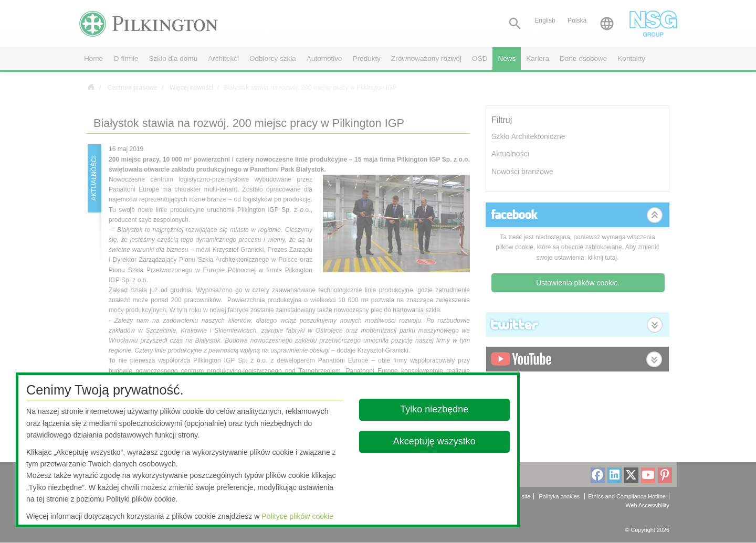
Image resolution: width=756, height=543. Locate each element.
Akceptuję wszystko (434, 441)
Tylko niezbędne (435, 409)
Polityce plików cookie (297, 516)
